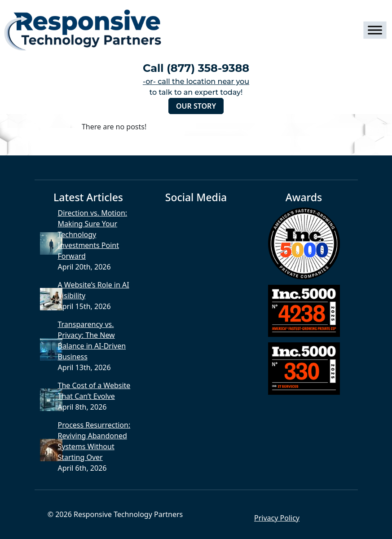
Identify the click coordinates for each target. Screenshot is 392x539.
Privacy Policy (277, 518)
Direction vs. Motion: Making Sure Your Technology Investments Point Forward (92, 234)
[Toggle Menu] (375, 30)
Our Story (196, 106)
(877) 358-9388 (208, 68)
